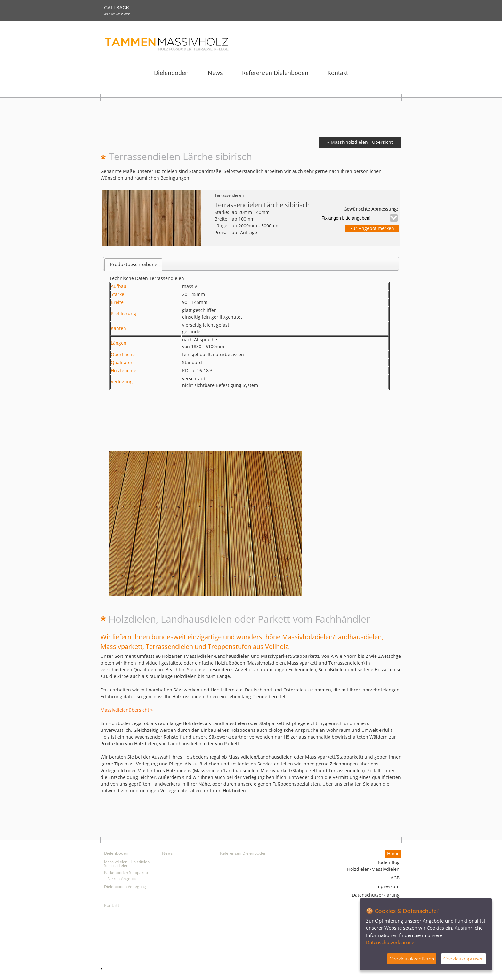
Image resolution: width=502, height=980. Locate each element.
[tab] (133, 264)
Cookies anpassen (464, 959)
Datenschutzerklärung (376, 895)
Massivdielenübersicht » (127, 710)
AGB (395, 878)
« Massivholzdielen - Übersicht (360, 142)
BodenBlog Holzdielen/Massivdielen (373, 866)
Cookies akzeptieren (412, 959)
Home (393, 854)
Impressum (387, 887)
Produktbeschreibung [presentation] (134, 264)
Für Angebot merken (372, 229)
